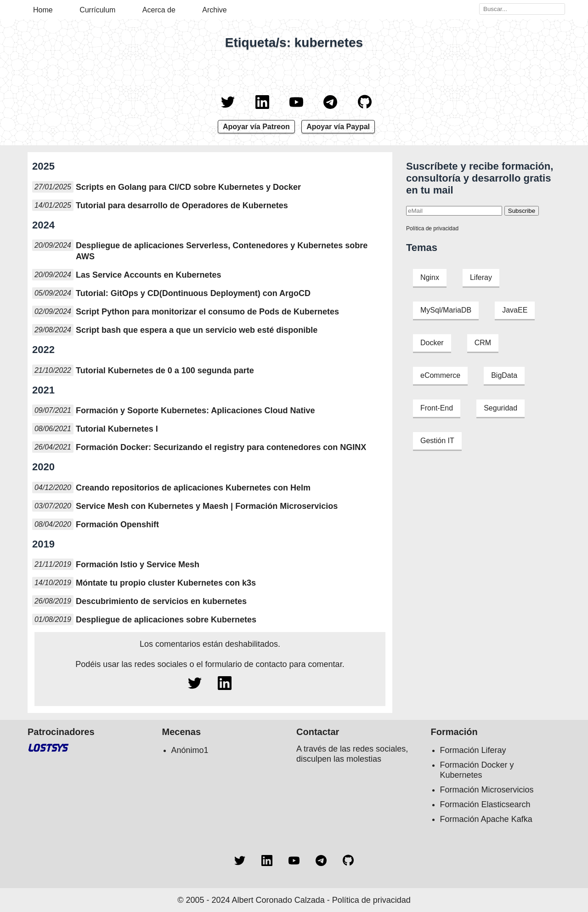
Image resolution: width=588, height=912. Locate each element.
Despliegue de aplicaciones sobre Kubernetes (166, 620)
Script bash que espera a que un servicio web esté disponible (197, 330)
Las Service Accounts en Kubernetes (148, 275)
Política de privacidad (432, 228)
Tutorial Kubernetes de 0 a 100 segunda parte (165, 370)
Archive (214, 10)
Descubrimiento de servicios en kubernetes (161, 601)
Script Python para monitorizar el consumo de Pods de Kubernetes (207, 312)
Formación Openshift (117, 524)
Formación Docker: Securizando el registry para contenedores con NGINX (221, 447)
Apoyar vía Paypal (338, 127)
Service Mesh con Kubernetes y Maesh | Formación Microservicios (207, 506)
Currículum (97, 10)
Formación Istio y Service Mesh (138, 564)
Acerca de (159, 10)
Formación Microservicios (487, 790)
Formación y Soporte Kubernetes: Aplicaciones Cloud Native (195, 410)
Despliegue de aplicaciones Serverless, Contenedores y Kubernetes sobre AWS (222, 251)
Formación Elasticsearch (485, 804)
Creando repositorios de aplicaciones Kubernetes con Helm (193, 488)
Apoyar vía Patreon (256, 127)
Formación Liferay (473, 750)
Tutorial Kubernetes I (117, 429)
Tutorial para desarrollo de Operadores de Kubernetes (182, 205)
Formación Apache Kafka (486, 819)
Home (43, 10)
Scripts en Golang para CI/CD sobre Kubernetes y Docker (188, 187)
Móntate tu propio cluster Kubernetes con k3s (166, 583)
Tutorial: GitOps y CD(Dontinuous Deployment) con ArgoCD (193, 293)
